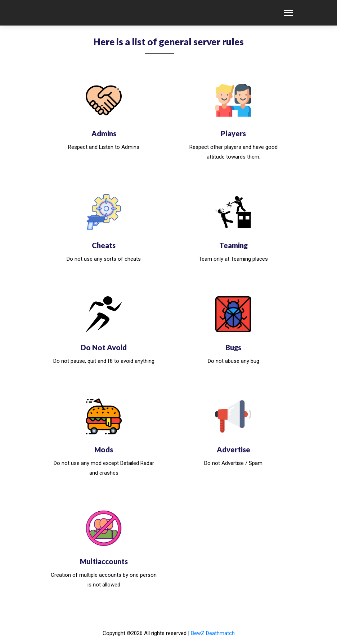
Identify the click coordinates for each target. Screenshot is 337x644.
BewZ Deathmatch (213, 633)
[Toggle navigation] (288, 13)
